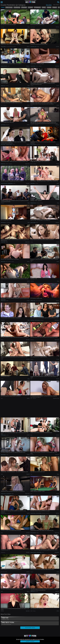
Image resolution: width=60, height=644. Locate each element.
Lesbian (32, 86)
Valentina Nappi (9, 144)
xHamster (57, 455)
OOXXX (28, 125)
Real (8, 435)
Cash (2, 281)
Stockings (37, 125)
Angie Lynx (3, 86)
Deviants (57, 222)
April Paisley (3, 125)
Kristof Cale (9, 494)
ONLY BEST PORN (30, 623)
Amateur (3, 203)
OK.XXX (58, 144)
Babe (38, 47)
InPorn (58, 611)
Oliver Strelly (3, 455)
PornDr (58, 86)
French (32, 572)
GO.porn (57, 301)
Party (2, 533)
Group (38, 203)
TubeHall (28, 474)
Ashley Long (33, 301)
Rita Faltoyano (33, 144)
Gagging (10, 164)
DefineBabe (57, 320)
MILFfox (57, 513)
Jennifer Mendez (4, 183)
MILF (44, 7)
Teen (31, 262)
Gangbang (3, 320)
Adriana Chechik (4, 66)
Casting (7, 86)
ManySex (57, 125)
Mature (40, 66)
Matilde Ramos (33, 203)
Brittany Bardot (33, 552)
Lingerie (8, 513)
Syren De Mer (33, 222)
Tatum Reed (3, 47)
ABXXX (28, 398)
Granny (31, 7)
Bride (14, 144)
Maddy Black (10, 183)
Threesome (38, 7)
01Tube (58, 164)
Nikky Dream (3, 301)
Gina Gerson (3, 222)
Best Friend (33, 27)
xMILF (58, 183)
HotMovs (28, 572)
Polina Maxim (4, 435)
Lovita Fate (3, 242)
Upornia (28, 144)
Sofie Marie (33, 183)
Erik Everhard (37, 320)
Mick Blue (32, 320)
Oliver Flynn (3, 262)
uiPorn (28, 262)
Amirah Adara (39, 513)
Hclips (28, 105)
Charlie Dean (3, 494)
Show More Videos (30, 628)
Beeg (29, 27)
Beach (55, 7)
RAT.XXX (57, 27)
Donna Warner (33, 533)
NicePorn (57, 591)
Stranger (3, 27)
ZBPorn (28, 47)
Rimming (3, 572)
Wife (37, 591)
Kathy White (39, 552)
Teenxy (28, 455)
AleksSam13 (33, 591)
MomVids (57, 66)
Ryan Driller (3, 144)
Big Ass (5, 105)
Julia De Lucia (4, 513)
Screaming (17, 7)
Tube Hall (30, 619)
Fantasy (32, 359)
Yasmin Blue (33, 66)
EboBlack (28, 66)
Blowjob (40, 301)
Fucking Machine (9, 47)
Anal (43, 552)
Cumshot (47, 513)
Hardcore (32, 125)
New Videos (49, 5)
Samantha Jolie (33, 47)
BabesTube (27, 164)
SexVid (28, 281)
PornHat (57, 47)
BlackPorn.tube (56, 398)
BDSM (49, 7)
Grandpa (24, 7)
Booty (14, 47)
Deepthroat (3, 552)
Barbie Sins (3, 164)
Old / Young (9, 7)
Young (37, 183)
